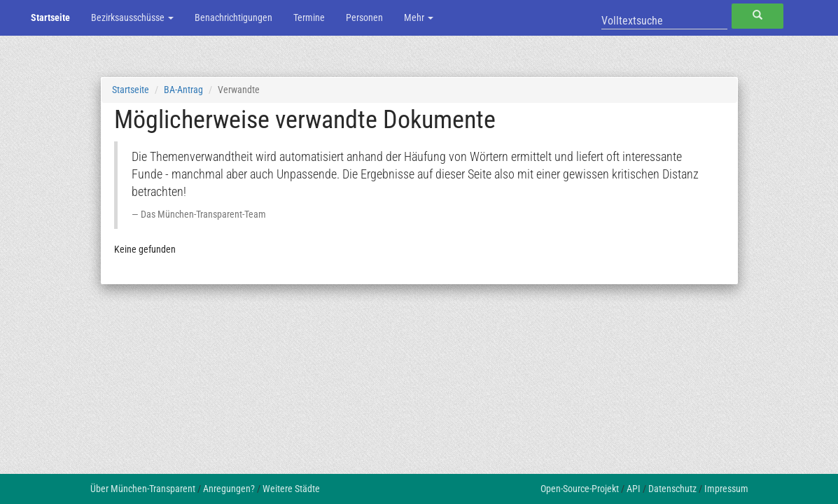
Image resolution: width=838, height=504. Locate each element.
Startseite (50, 17)
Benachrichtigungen (233, 17)
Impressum (726, 489)
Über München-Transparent (143, 489)
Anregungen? (229, 489)
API (634, 489)
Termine (309, 17)
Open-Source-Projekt (580, 489)
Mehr (419, 17)
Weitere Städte (291, 489)
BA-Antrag (183, 90)
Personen (364, 17)
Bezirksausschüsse (132, 17)
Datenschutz (672, 489)
